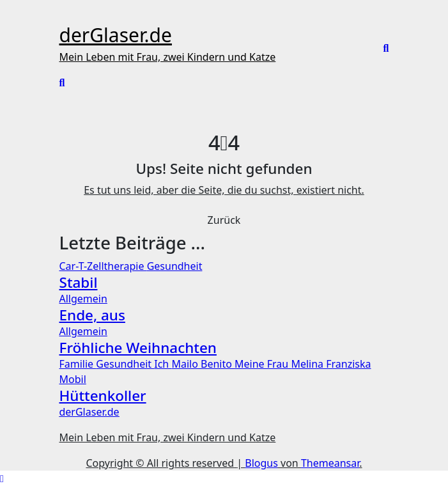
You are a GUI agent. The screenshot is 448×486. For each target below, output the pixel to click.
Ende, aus (92, 315)
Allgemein (83, 299)
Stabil (79, 282)
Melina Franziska (331, 364)
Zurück (224, 220)
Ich (163, 364)
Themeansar (330, 463)
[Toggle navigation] (68, 17)
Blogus (261, 463)
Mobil (73, 379)
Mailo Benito (203, 364)
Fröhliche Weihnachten (138, 348)
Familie (78, 364)
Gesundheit (175, 266)
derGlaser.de (116, 35)
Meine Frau (263, 364)
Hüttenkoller (103, 396)
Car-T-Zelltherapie (103, 266)
